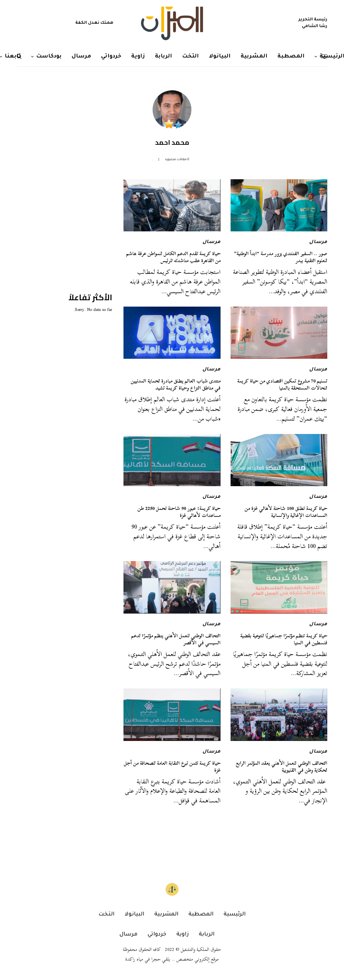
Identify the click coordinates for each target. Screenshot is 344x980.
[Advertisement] (62, 221)
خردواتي (157, 935)
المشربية (166, 914)
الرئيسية (235, 914)
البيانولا (134, 914)
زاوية (183, 935)
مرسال (318, 242)
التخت (106, 914)
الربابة (207, 935)
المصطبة (201, 914)
